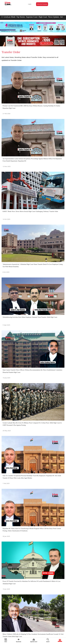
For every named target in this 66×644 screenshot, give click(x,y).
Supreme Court (32, 17)
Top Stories (21, 17)
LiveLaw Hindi (10, 17)
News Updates (54, 17)
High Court (43, 17)
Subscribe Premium (42, 4)
